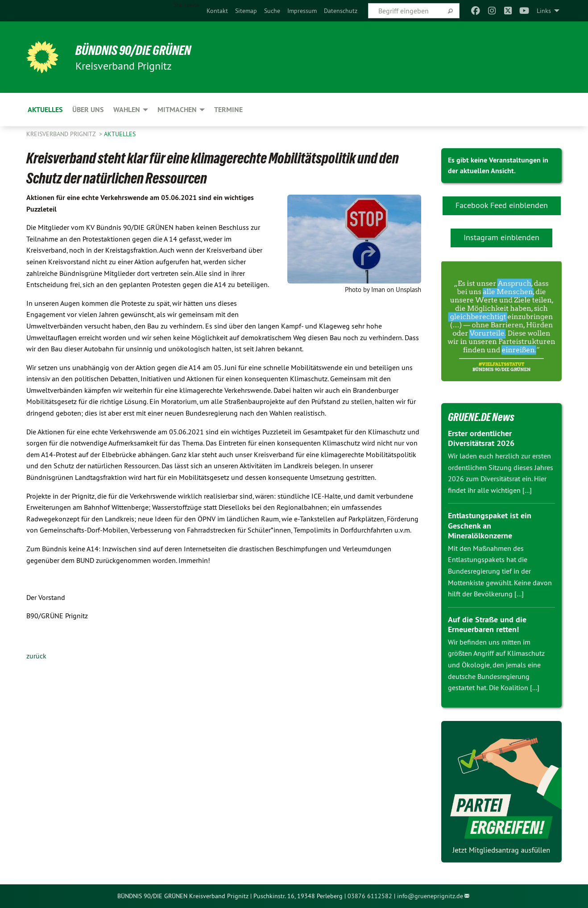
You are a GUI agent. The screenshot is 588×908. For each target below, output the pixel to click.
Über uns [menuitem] (88, 110)
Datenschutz (341, 11)
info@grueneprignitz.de (430, 896)
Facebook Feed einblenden (502, 205)
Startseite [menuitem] (186, 5)
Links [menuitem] (544, 11)
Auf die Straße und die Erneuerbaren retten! (487, 625)
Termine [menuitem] (228, 110)
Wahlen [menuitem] (127, 110)
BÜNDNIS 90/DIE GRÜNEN (136, 50)
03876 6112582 (370, 896)
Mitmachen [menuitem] (177, 110)
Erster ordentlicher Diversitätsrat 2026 (481, 438)
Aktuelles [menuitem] (45, 110)
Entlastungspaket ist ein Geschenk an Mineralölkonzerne (490, 525)
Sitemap (246, 11)
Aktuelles (120, 134)
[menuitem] (217, 11)
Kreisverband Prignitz (62, 134)
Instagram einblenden (501, 237)
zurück (36, 656)
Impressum (302, 11)
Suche (272, 11)
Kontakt (217, 11)
